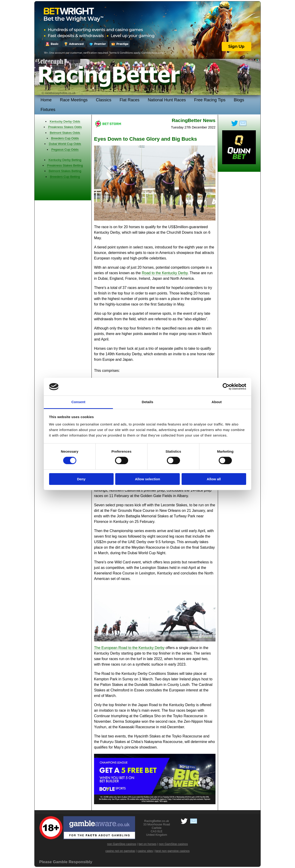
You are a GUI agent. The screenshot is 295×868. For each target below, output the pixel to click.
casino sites (145, 851)
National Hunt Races (167, 100)
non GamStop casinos (122, 844)
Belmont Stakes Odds (65, 133)
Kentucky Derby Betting (65, 160)
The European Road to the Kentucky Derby (129, 648)
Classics (104, 100)
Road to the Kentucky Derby (165, 273)
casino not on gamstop (120, 851)
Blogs (239, 100)
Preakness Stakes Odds (65, 127)
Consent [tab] (78, 402)
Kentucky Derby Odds (65, 121)
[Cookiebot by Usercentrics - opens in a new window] (226, 387)
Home (46, 100)
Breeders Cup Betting (65, 177)
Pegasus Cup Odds (65, 150)
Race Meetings (74, 100)
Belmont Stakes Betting (65, 171)
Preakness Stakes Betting (65, 165)
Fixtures (48, 110)
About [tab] (217, 402)
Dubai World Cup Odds (65, 144)
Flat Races (130, 100)
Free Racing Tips (210, 100)
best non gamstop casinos (173, 851)
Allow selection (147, 479)
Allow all (214, 479)
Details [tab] (147, 402)
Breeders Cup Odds (65, 138)
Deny (81, 479)
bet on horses (147, 844)
